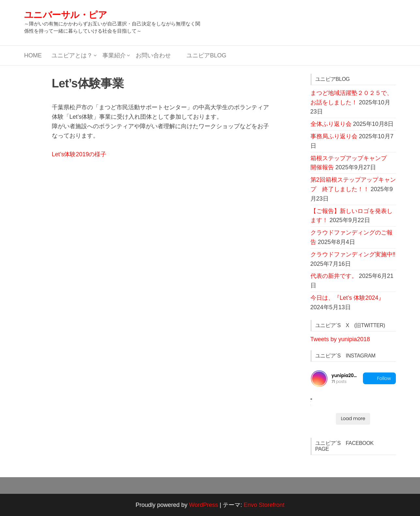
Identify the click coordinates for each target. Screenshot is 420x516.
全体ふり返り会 (331, 124)
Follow (379, 379)
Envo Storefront (264, 505)
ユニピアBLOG (203, 55)
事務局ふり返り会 (334, 136)
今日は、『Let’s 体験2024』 (347, 298)
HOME (33, 55)
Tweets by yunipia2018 (340, 339)
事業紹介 (114, 55)
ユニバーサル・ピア (66, 15)
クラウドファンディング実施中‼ (353, 254)
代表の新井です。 (334, 276)
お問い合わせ (153, 55)
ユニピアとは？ (72, 55)
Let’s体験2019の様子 (79, 154)
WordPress (204, 505)
